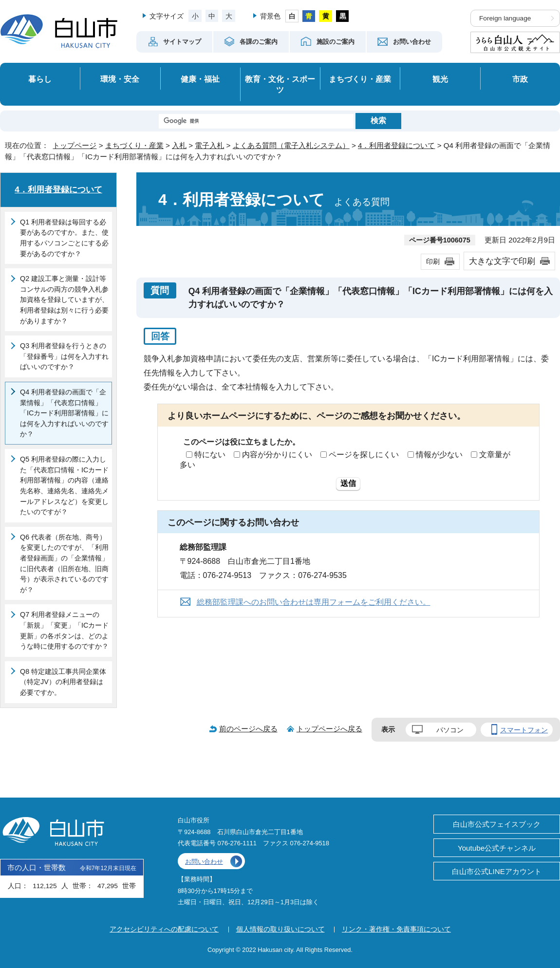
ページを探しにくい (364, 455)
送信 (348, 483)
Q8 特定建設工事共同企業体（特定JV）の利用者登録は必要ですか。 (63, 682)
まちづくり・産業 (360, 79)
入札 (179, 145)
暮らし (40, 79)
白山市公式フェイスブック (497, 824)
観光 (440, 79)
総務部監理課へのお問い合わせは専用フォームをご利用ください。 (314, 602)
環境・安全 (120, 79)
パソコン (450, 730)
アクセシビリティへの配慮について (164, 929)
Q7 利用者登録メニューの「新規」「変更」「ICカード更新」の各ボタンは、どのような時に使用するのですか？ (64, 630)
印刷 (433, 261)
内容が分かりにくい (277, 455)
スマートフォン (524, 730)
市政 (520, 79)
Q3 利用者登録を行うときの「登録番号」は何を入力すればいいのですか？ (64, 356)
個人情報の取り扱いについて (280, 929)
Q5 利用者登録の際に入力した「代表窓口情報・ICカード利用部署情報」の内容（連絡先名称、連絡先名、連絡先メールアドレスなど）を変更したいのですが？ (64, 485)
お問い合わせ (204, 862)
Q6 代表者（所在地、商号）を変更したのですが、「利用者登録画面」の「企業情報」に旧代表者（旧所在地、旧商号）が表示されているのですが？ (64, 563)
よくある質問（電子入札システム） (291, 145)
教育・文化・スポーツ (280, 84)
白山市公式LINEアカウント (497, 871)
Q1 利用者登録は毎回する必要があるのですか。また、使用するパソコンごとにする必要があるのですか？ (64, 238)
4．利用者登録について (396, 145)
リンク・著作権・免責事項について (396, 929)
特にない (210, 455)
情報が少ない (439, 455)
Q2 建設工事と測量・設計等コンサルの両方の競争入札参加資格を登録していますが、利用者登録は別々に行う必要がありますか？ (64, 299)
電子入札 (209, 145)
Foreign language (505, 18)
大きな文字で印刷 (502, 261)
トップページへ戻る (329, 729)
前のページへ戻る (248, 729)
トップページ (75, 145)
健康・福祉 (200, 79)
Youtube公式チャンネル (497, 848)
